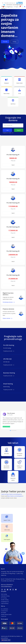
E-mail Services (4, 612)
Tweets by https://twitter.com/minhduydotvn (11, 496)
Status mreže (20, 81)
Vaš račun (6, 451)
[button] (10, 431)
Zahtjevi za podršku (20, 465)
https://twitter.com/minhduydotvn (15, 498)
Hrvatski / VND (6, 642)
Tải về (20, 91)
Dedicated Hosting (5, 598)
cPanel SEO (4, 618)
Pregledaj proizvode (9, 351)
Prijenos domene (7, 318)
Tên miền (5, 42)
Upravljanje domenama (7, 465)
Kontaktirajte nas (5, 603)
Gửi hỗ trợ (13, 102)
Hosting (14, 42)
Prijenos (19, 130)
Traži (7, 130)
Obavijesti (7, 81)
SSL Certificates (5, 611)
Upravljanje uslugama (19, 452)
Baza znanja (7, 91)
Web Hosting (4, 596)
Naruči (13, 165)
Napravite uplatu (13, 478)
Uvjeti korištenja (5, 605)
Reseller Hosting (5, 601)
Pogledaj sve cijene (8, 133)
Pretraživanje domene (9, 302)
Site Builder (4, 614)
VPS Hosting (4, 600)
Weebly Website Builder (6, 616)
